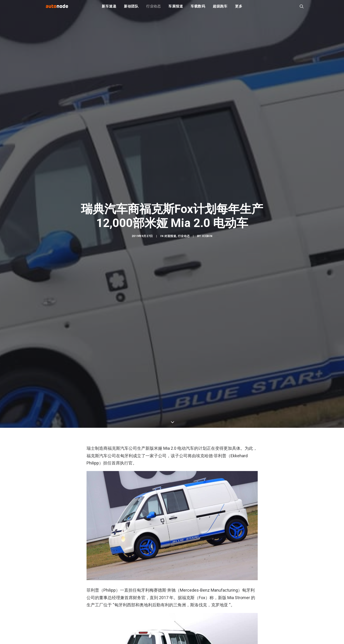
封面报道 (170, 267)
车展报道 (176, 9)
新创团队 (131, 9)
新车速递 (109, 9)
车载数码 (198, 9)
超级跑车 (220, 9)
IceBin (207, 267)
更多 (239, 9)
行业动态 (154, 9)
